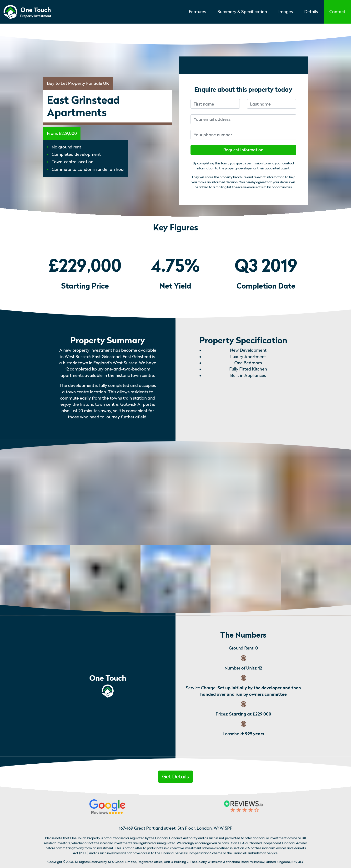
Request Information (243, 150)
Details (311, 12)
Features (197, 12)
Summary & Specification (242, 12)
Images (286, 12)
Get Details (175, 777)
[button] (337, 12)
